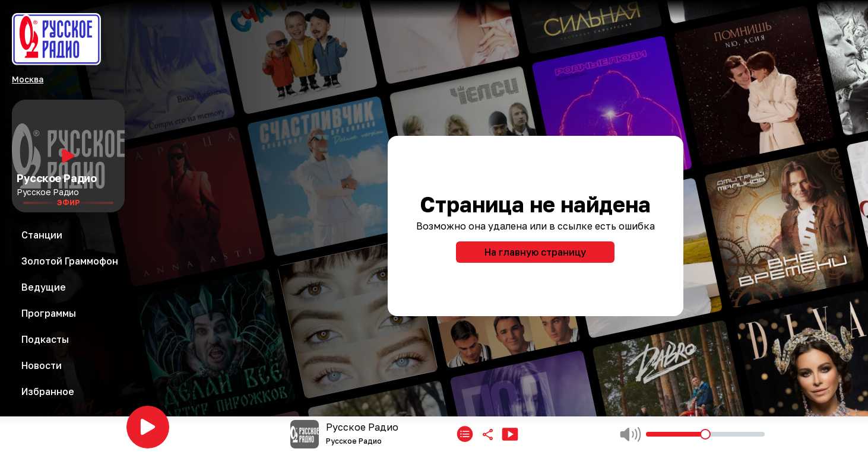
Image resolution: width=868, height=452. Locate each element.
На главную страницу (535, 252)
